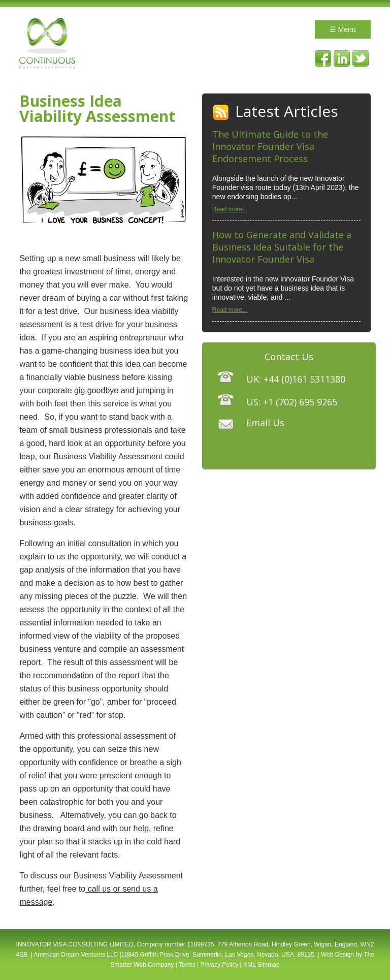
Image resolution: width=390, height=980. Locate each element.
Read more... (230, 209)
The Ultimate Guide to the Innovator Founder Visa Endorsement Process (270, 146)
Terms (187, 965)
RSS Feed (221, 113)
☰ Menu (343, 29)
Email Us (265, 423)
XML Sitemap (262, 965)
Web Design (337, 955)
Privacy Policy (220, 965)
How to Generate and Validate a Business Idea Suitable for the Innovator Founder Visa (282, 247)
